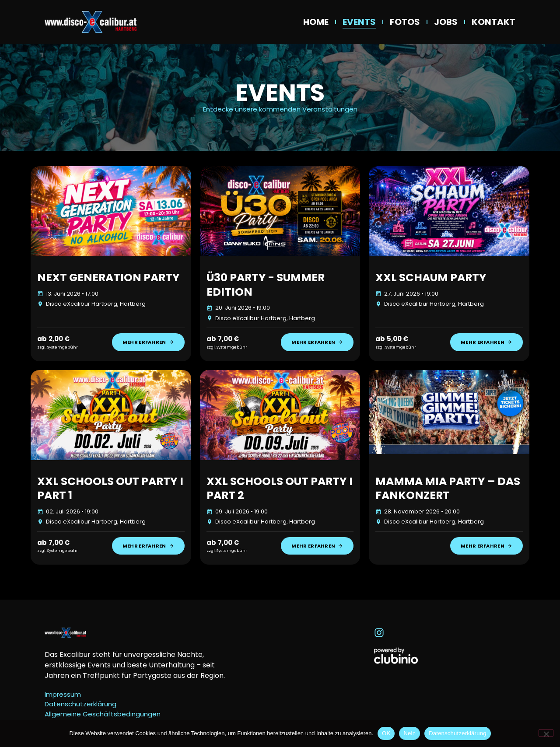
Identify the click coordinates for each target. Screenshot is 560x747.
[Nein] (546, 733)
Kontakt (493, 22)
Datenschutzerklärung (457, 733)
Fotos (405, 22)
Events (359, 22)
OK (386, 733)
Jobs (446, 22)
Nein (409, 733)
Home (316, 22)
